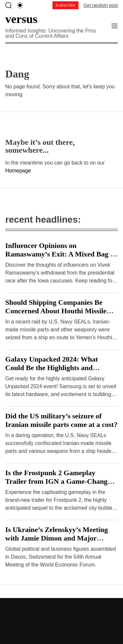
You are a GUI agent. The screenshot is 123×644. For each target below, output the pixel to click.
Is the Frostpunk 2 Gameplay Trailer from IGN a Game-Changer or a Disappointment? (60, 481)
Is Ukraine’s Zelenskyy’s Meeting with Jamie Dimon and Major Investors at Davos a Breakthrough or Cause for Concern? (59, 542)
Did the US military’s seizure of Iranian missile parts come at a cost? (61, 420)
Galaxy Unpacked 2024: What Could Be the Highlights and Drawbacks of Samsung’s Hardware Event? (61, 372)
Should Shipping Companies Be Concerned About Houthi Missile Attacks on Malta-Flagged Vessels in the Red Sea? (61, 315)
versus (21, 19)
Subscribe (65, 5)
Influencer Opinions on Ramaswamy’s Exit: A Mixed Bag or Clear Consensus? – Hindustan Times (61, 258)
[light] (20, 5)
